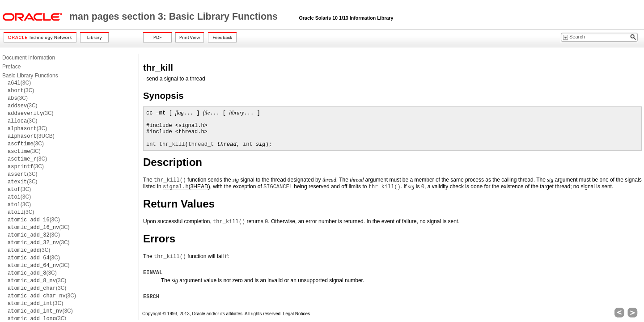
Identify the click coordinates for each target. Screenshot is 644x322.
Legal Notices (297, 314)
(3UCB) (31, 136)
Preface (11, 67)
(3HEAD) (186, 187)
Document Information (29, 58)
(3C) (19, 83)
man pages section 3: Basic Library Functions (175, 17)
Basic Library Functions (30, 76)
